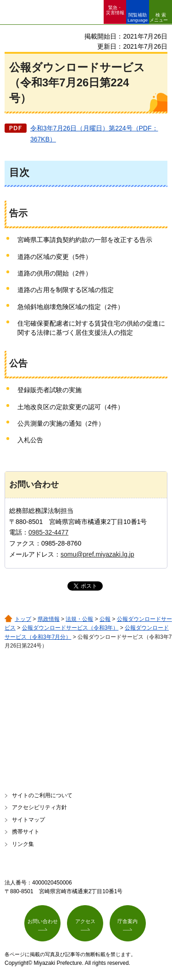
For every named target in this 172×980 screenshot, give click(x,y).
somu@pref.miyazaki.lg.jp (97, 554)
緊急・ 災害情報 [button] (115, 10)
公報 (105, 619)
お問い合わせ (43, 921)
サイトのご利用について (42, 795)
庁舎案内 (128, 921)
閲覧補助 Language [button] (138, 17)
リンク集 (23, 844)
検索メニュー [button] (159, 17)
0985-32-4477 (48, 532)
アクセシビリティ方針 (39, 807)
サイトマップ (28, 820)
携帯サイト (26, 832)
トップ (23, 619)
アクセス (85, 921)
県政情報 (49, 619)
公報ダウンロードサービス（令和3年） (70, 628)
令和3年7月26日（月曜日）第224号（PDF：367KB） (94, 134)
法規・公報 (79, 619)
